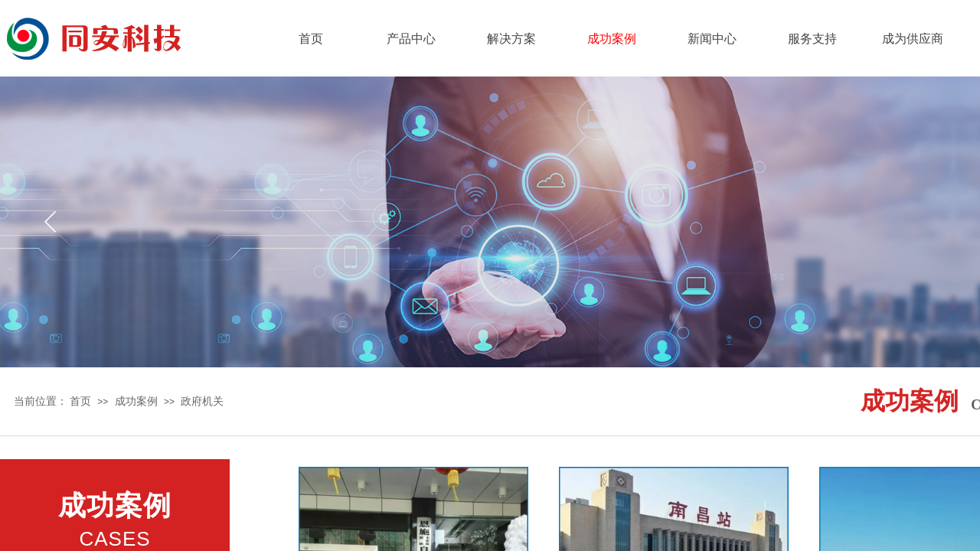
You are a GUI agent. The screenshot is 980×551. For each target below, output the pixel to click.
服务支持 (812, 39)
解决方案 (511, 39)
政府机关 (202, 401)
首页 (311, 39)
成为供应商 (913, 39)
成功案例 (612, 39)
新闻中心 (712, 39)
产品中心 (411, 39)
